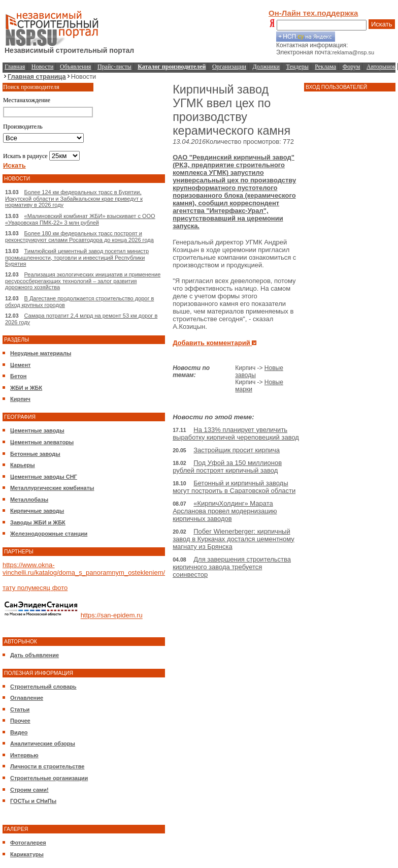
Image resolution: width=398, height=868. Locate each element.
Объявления (75, 67)
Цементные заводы (37, 430)
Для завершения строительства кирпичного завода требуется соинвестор (232, 567)
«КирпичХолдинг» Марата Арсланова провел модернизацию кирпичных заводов (225, 511)
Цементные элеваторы (42, 442)
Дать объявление (35, 655)
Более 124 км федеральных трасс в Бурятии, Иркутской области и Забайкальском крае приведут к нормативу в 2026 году (74, 198)
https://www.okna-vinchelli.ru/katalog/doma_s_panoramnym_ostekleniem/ (84, 569)
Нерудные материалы (41, 353)
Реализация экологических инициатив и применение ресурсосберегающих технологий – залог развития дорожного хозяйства (83, 281)
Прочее (20, 721)
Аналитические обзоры (43, 743)
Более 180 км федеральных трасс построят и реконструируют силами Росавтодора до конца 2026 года (79, 237)
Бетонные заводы (35, 454)
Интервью (24, 755)
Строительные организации (49, 778)
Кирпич (20, 399)
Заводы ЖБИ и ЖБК (38, 522)
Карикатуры (27, 854)
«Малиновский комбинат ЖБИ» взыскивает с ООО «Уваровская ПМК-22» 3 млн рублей (80, 219)
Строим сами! (29, 790)
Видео (19, 732)
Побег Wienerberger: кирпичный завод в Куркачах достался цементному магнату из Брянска (234, 539)
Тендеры (297, 67)
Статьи (20, 709)
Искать (382, 24)
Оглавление (27, 698)
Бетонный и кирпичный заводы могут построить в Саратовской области (234, 487)
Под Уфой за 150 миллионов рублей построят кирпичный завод (227, 467)
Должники (266, 67)
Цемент (20, 365)
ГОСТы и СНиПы (33, 801)
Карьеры (23, 465)
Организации (229, 67)
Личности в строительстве (47, 766)
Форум (352, 67)
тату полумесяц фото (35, 588)
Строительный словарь (43, 687)
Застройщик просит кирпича (237, 450)
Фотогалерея (28, 843)
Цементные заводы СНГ (44, 477)
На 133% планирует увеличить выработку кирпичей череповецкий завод (236, 433)
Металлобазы (29, 500)
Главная (15, 67)
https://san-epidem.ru (112, 616)
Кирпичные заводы (37, 511)
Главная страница (37, 76)
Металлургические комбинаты (52, 488)
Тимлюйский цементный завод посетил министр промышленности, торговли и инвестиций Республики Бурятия (77, 257)
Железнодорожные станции (49, 534)
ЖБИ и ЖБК (26, 388)
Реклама (325, 67)
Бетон (18, 376)
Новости (43, 67)
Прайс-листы (114, 67)
